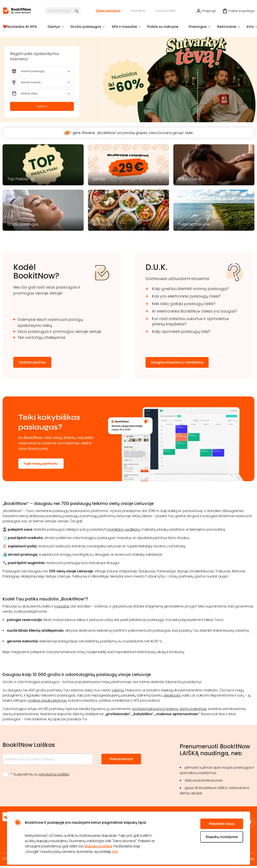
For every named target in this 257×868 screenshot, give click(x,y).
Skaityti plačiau (32, 362)
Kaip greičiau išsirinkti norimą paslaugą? (190, 289)
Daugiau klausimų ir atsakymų (177, 362)
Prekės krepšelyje (241, 11)
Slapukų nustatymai (222, 837)
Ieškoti (42, 105)
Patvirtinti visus (222, 824)
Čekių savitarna (108, 11)
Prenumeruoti (121, 759)
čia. (115, 852)
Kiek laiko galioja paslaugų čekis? (184, 304)
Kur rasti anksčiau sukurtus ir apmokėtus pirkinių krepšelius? (190, 321)
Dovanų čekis (166, 11)
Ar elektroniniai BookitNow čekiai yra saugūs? (195, 311)
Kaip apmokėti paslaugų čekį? (181, 331)
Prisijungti (209, 11)
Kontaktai (138, 11)
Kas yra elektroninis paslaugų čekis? (186, 296)
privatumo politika (54, 774)
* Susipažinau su (40, 774)
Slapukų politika (98, 846)
